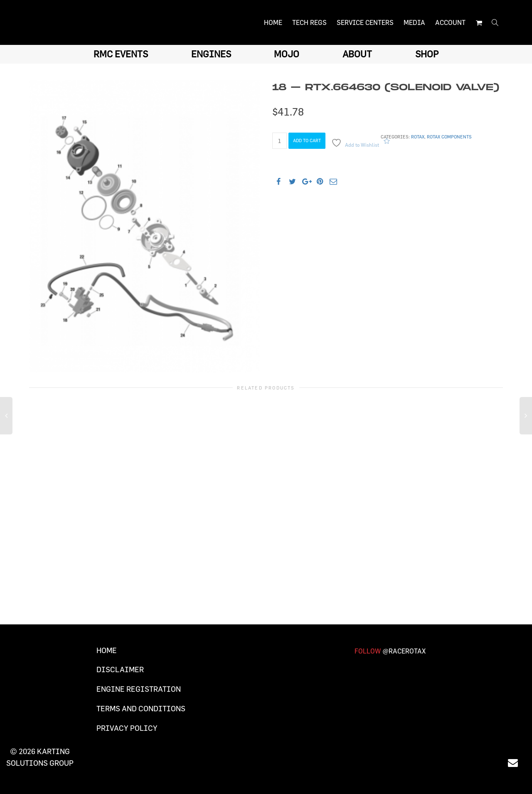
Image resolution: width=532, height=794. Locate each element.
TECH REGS (309, 22)
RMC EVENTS (121, 54)
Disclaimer (120, 669)
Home (107, 650)
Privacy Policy (127, 728)
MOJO (287, 54)
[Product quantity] (280, 141)
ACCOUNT (450, 22)
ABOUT (357, 54)
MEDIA (414, 22)
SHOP (427, 54)
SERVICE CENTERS (365, 22)
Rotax (418, 137)
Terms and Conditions (141, 709)
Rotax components (449, 137)
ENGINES (211, 54)
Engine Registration (139, 689)
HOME (273, 22)
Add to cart (307, 140)
